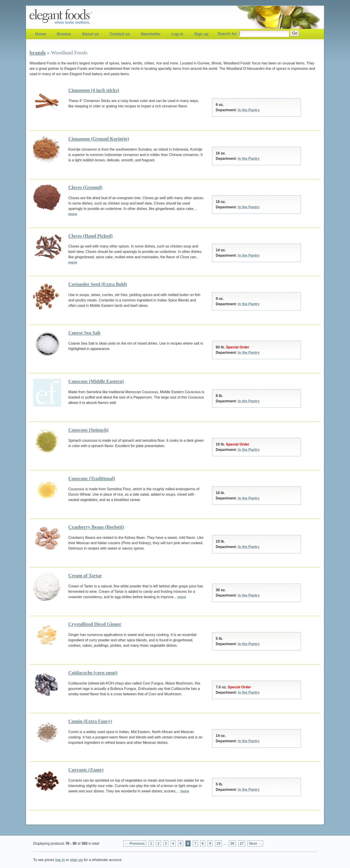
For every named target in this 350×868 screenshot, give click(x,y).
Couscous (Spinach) (88, 430)
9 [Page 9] (210, 843)
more (73, 214)
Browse (64, 34)
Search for (227, 34)
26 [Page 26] (232, 843)
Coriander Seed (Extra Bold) (98, 284)
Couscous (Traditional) (92, 478)
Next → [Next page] (255, 843)
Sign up (201, 34)
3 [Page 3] (166, 843)
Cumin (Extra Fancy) (90, 721)
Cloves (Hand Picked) (90, 236)
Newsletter (151, 34)
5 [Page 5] (181, 843)
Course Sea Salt (84, 333)
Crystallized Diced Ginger (95, 624)
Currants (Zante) (86, 770)
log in (60, 860)
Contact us (120, 34)
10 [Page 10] (219, 843)
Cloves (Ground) (85, 187)
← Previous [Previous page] (135, 843)
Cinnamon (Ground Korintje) (99, 139)
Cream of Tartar (85, 576)
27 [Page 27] (242, 843)
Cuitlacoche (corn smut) (93, 673)
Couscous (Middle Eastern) (96, 381)
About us (90, 34)
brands (38, 53)
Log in (177, 34)
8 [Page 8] (203, 843)
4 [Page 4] (173, 843)
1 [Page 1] (151, 843)
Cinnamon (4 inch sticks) (94, 90)
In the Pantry (249, 110)
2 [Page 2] (158, 843)
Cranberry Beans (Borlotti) (96, 527)
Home (40, 34)
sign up (76, 860)
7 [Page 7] (195, 843)
